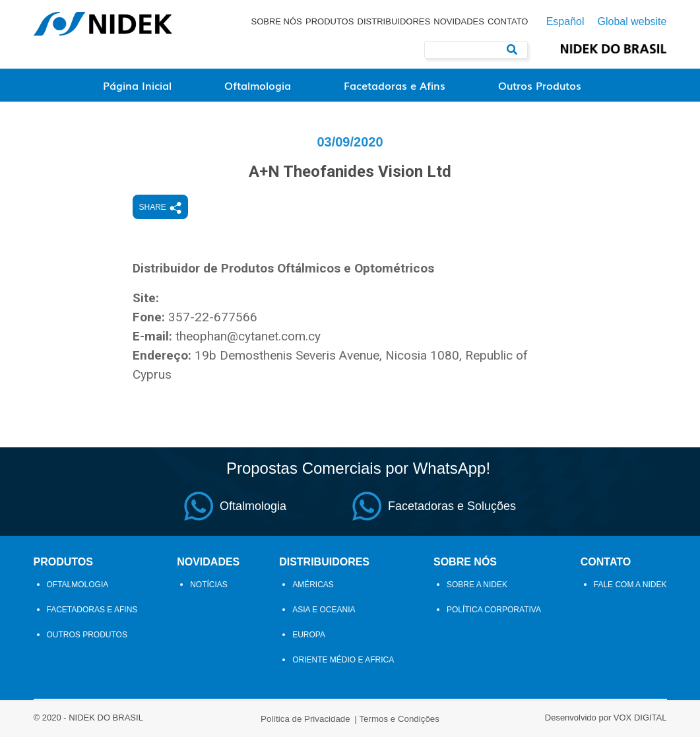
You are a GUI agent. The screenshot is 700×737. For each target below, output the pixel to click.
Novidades (459, 21)
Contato (508, 21)
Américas (313, 585)
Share (160, 208)
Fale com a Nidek (630, 585)
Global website (632, 22)
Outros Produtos (540, 85)
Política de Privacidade (305, 719)
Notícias (209, 585)
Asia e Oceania (324, 610)
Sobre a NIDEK (477, 585)
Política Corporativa (494, 610)
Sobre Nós (276, 21)
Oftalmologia (258, 85)
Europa (309, 635)
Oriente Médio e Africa (343, 660)
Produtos (330, 21)
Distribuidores (394, 21)
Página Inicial (137, 85)
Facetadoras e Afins (395, 85)
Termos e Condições (399, 719)
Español (565, 22)
